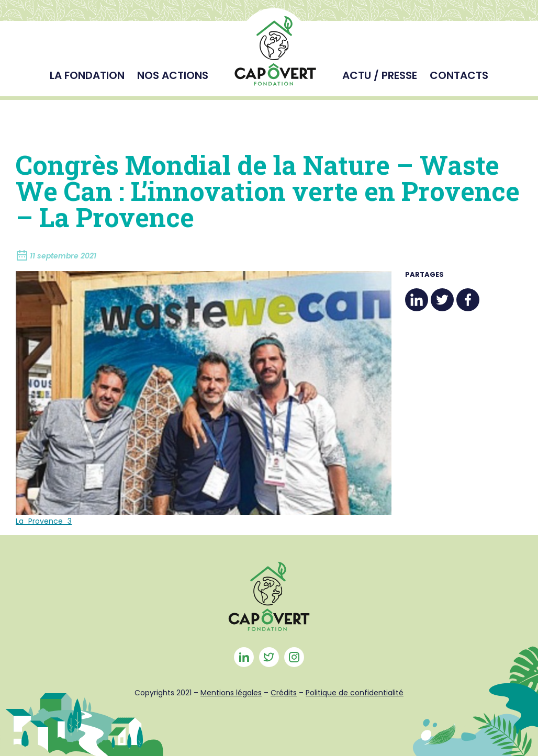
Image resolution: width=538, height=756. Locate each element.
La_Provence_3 (44, 521)
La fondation (87, 75)
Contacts (459, 75)
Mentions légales (231, 693)
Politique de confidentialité (355, 693)
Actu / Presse (380, 75)
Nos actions (173, 75)
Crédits (284, 693)
